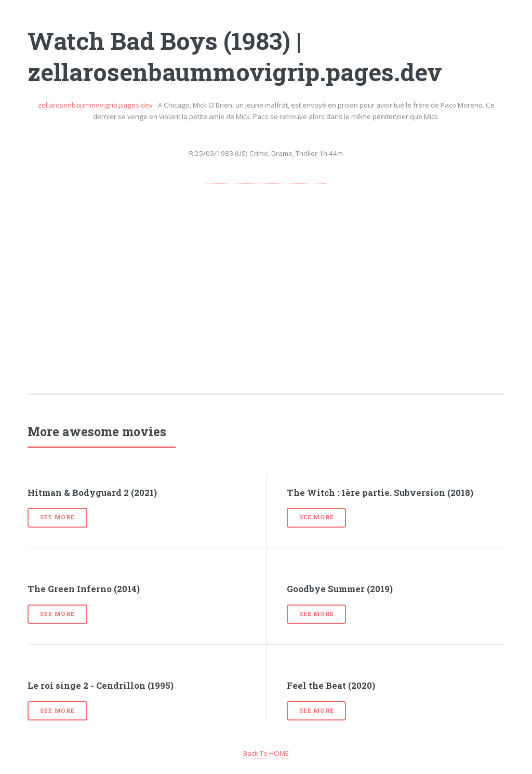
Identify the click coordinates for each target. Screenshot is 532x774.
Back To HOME (266, 753)
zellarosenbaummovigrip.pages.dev (95, 105)
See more (57, 517)
